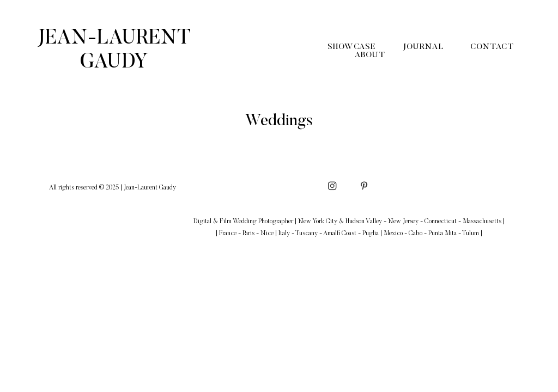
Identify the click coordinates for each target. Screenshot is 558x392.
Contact (492, 47)
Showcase (351, 47)
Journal (423, 47)
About (370, 55)
